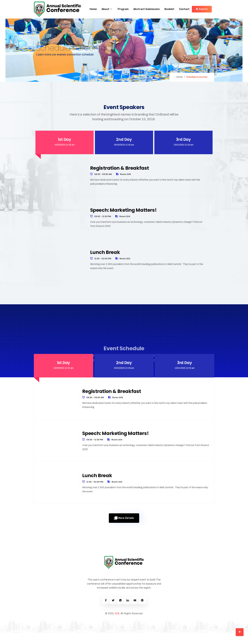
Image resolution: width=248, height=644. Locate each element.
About (107, 9)
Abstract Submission (147, 9)
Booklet (169, 9)
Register (202, 9)
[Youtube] (135, 612)
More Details (124, 529)
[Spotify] (142, 612)
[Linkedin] (128, 612)
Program (123, 9)
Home (93, 9)
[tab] (65, 148)
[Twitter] (113, 612)
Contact (184, 9)
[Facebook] (106, 612)
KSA (117, 624)
